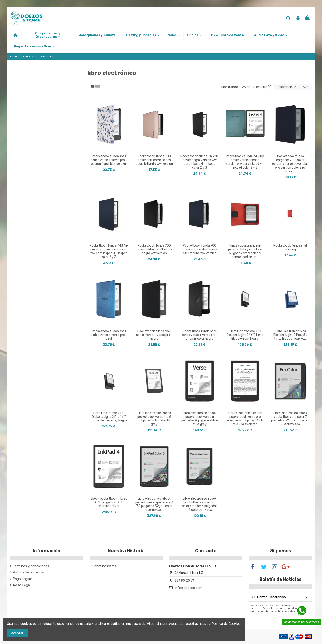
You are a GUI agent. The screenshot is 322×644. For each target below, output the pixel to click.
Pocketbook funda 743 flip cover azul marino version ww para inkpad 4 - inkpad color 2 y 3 (109, 251)
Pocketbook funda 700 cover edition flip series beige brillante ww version (154, 160)
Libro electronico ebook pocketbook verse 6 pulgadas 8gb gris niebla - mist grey (200, 419)
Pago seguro (22, 579)
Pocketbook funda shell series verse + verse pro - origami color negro (200, 335)
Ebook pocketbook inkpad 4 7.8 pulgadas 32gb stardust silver (109, 502)
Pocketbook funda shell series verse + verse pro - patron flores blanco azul (109, 160)
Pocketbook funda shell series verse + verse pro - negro (154, 335)
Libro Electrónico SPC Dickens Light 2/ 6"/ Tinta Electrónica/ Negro (245, 335)
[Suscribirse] (307, 597)
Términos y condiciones (31, 566)
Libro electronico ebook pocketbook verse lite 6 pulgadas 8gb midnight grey (154, 419)
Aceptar (17, 633)
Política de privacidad (29, 572)
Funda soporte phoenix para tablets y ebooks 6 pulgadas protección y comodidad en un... (245, 251)
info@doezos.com (189, 588)
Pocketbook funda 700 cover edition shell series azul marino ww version (200, 249)
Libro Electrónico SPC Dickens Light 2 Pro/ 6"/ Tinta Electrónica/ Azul (290, 335)
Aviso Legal (22, 585)
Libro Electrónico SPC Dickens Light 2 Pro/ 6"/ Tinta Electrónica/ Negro (109, 417)
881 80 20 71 (184, 580)
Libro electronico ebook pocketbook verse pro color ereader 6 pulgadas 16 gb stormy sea (200, 504)
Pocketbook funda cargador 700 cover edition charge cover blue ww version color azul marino (290, 164)
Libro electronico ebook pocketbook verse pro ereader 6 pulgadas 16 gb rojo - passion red (245, 419)
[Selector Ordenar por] (286, 87)
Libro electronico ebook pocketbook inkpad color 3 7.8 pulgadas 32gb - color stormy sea (154, 504)
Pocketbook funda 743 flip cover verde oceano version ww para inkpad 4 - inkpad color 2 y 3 (245, 162)
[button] (48, 35)
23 (306, 87)
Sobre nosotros (104, 566)
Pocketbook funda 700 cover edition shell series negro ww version (154, 249)
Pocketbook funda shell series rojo (290, 247)
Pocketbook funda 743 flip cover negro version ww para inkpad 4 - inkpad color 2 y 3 (200, 162)
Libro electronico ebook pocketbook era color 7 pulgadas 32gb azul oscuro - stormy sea (290, 419)
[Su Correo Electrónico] (275, 597)
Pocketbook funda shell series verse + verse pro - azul (109, 335)
